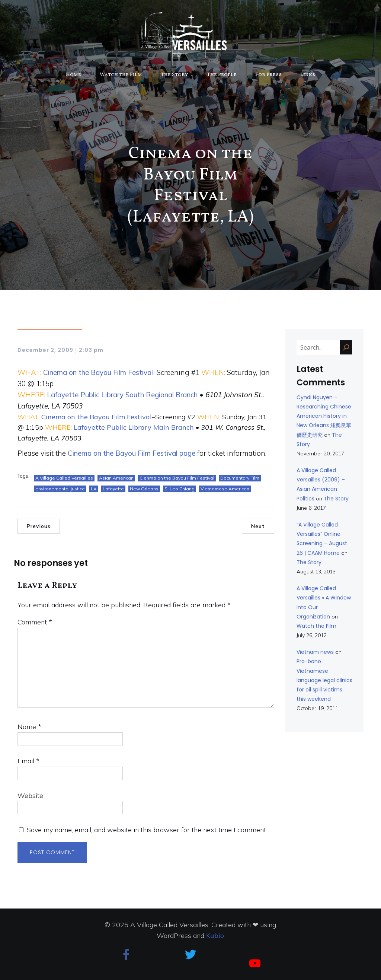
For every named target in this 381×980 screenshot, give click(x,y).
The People (222, 75)
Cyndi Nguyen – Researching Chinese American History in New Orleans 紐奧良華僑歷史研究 (324, 416)
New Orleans (144, 489)
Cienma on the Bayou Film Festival (177, 478)
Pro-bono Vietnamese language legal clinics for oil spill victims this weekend (324, 680)
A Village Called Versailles (64, 478)
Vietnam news (315, 652)
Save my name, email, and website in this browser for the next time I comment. (147, 830)
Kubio (215, 936)
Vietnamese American (225, 489)
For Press (268, 75)
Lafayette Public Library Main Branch (134, 427)
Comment (35, 622)
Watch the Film (121, 75)
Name (29, 727)
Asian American (116, 478)
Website (30, 796)
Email (28, 761)
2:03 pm (91, 350)
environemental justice (60, 489)
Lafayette (113, 489)
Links (308, 75)
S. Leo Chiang (180, 489)
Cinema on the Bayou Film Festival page (132, 453)
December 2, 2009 (45, 350)
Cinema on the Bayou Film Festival (98, 372)
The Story (175, 75)
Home (73, 75)
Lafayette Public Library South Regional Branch (122, 395)
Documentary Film (240, 478)
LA (94, 489)
